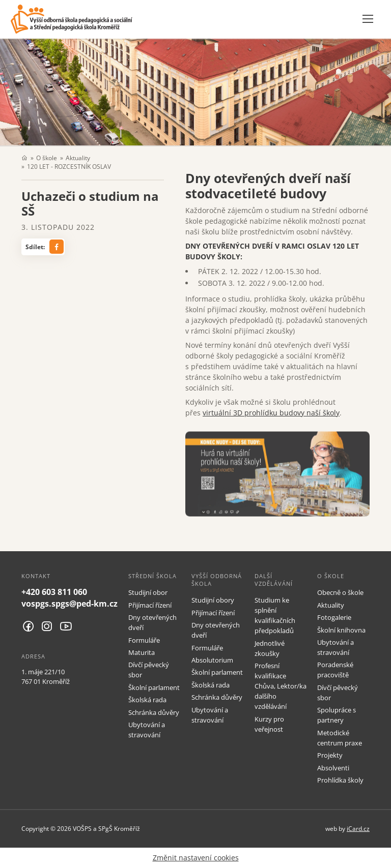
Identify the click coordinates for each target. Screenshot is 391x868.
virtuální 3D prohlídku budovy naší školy (271, 413)
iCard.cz (358, 828)
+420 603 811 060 (54, 592)
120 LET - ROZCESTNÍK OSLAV (69, 166)
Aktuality (78, 158)
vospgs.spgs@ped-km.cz (69, 604)
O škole (47, 158)
